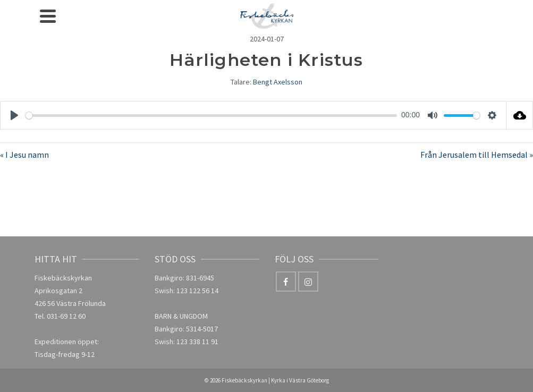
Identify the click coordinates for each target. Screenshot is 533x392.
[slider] (211, 116)
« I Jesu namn (24, 155)
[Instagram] (308, 282)
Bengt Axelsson (278, 82)
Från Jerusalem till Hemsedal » (477, 155)
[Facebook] (286, 282)
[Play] (14, 115)
